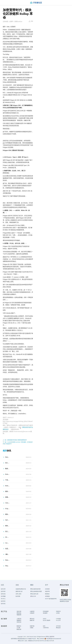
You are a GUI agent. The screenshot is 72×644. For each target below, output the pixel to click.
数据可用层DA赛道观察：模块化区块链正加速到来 (7, 469)
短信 (44, 626)
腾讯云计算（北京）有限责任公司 (26, 641)
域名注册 (19, 611)
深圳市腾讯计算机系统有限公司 (19, 639)
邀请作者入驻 (19, 591)
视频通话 (19, 620)
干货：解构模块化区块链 (7, 480)
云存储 (58, 613)
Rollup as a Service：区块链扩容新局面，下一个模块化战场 (7, 474)
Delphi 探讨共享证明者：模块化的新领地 (7, 566)
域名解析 (45, 613)
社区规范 (47, 589)
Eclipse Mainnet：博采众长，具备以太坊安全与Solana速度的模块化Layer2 (7, 509)
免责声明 (47, 591)
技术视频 (3, 596)
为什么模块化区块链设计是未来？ (7, 520)
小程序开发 (46, 628)
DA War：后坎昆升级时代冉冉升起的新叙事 (7, 537)
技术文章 (3, 589)
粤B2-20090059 (41, 639)
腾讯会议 (32, 619)
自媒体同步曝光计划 (21, 589)
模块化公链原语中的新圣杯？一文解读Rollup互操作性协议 (7, 491)
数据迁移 (19, 629)
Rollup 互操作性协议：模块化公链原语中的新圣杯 (7, 486)
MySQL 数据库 (47, 620)
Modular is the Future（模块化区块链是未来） (7, 457)
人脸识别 (19, 619)
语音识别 (19, 622)
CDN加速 (58, 619)
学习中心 (3, 599)
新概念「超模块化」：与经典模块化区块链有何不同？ (7, 497)
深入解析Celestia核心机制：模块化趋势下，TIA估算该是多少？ (7, 531)
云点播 (18, 628)
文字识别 (58, 626)
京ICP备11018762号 (49, 641)
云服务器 (32, 611)
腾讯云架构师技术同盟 (36, 591)
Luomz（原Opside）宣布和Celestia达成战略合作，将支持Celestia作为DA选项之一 (7, 543)
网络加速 (19, 613)
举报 (31, 21)
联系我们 (47, 594)
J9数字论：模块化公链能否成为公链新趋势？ (7, 554)
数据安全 (19, 626)
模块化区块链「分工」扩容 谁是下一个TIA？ (7, 526)
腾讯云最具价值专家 (35, 589)
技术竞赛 (18, 596)
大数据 (31, 628)
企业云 (45, 619)
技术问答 (3, 591)
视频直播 (19, 615)
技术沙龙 (3, 594)
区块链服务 (46, 611)
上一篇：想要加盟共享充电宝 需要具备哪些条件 (15, 440)
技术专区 (3, 604)
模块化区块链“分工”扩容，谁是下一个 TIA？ (7, 514)
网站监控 (58, 628)
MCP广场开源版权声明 (51, 599)
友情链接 (47, 596)
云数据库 (32, 613)
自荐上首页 (18, 594)
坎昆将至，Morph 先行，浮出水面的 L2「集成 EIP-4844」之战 (7, 549)
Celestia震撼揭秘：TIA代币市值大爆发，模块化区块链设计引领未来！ (7, 503)
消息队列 (58, 611)
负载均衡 (32, 626)
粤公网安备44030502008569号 (54, 639)
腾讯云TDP (33, 596)
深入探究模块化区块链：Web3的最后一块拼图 (7, 463)
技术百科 (3, 601)
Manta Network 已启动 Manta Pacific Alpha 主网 (7, 560)
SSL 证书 (58, 620)
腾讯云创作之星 (34, 594)
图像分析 (32, 620)
